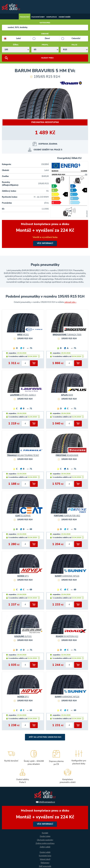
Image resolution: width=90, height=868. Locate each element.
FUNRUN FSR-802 (67, 516)
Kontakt (45, 833)
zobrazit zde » (70, 302)
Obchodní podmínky (45, 840)
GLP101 (23, 636)
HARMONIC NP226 (67, 576)
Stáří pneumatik (45, 866)
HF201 (23, 335)
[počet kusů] (25, 363)
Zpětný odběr (45, 847)
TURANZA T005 (67, 335)
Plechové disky (38, 17)
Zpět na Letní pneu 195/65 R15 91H (45, 737)
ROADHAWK (67, 455)
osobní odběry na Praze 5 (48, 150)
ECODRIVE (23, 516)
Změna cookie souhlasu (45, 843)
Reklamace (45, 863)
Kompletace (52, 17)
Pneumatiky (25, 17)
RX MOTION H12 (67, 636)
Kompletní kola (45, 856)
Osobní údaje (45, 836)
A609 (67, 395)
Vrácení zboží (45, 859)
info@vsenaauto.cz (47, 802)
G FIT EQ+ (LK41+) (23, 395)
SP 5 (23, 576)
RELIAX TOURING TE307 (23, 455)
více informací (45, 234)
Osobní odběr (65, 17)
